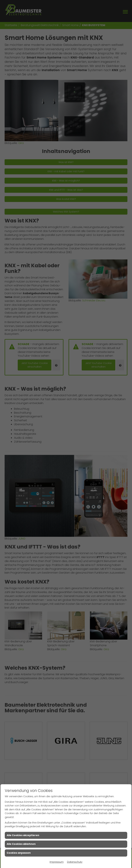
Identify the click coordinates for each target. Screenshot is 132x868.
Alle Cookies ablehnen (21, 844)
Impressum (57, 862)
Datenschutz (75, 862)
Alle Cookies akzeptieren (23, 835)
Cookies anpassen (19, 853)
